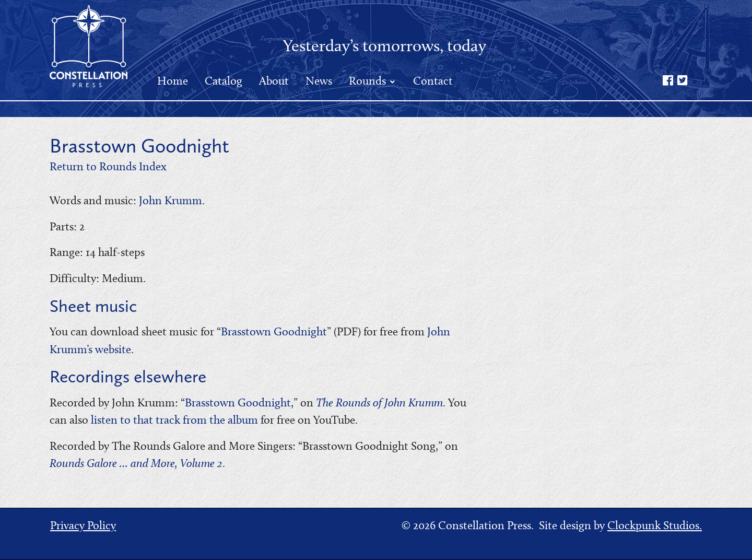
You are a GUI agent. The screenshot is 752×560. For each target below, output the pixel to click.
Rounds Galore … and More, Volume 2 (136, 463)
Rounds (369, 81)
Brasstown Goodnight (274, 331)
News (319, 81)
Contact (433, 81)
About (274, 81)
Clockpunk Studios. (655, 525)
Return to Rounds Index (108, 166)
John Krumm (171, 200)
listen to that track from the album (174, 420)
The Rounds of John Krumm (379, 402)
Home (173, 81)
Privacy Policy (83, 525)
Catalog (224, 81)
